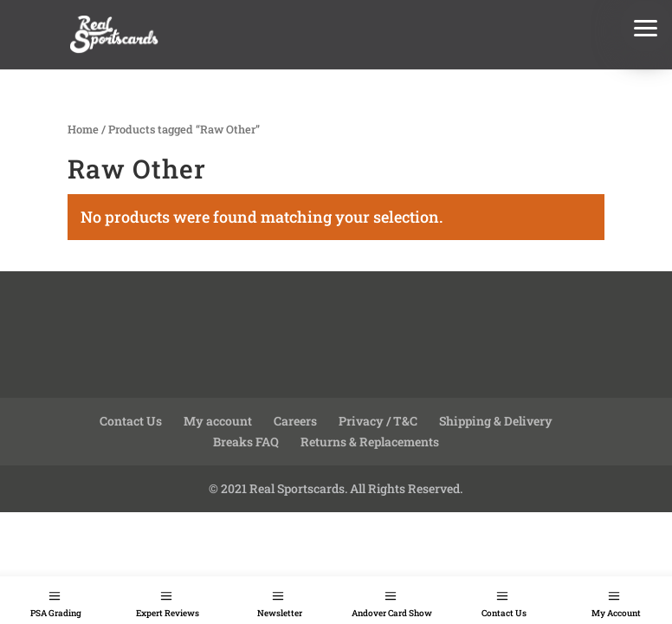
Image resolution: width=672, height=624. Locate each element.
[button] (646, 26)
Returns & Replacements (370, 442)
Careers (295, 421)
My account (218, 421)
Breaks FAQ (246, 442)
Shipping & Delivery (496, 421)
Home (83, 129)
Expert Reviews (168, 613)
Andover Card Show (392, 613)
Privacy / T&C (378, 421)
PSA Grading (56, 613)
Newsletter (280, 613)
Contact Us (504, 613)
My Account (616, 613)
